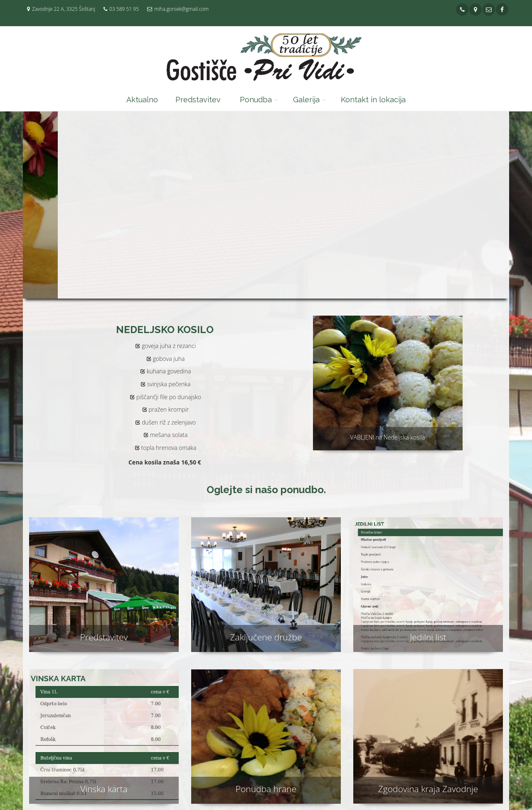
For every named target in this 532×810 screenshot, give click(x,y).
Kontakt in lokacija (373, 100)
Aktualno (142, 100)
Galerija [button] (306, 100)
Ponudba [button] (256, 100)
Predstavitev (198, 100)
